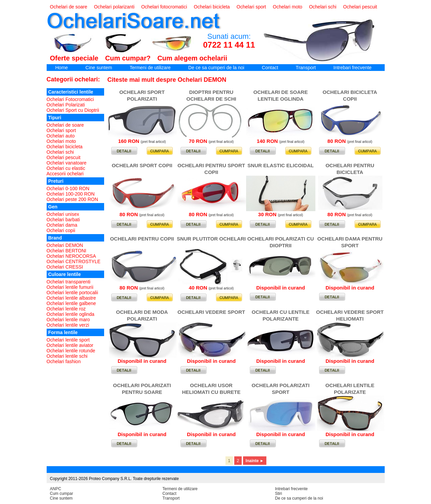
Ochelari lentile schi (67, 356)
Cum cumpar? (128, 58)
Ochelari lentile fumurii (70, 287)
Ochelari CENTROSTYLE (74, 261)
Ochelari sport (251, 7)
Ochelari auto (61, 136)
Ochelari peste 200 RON (73, 199)
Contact (270, 68)
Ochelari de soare (69, 7)
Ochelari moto (288, 7)
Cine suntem (99, 68)
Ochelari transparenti (69, 282)
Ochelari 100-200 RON (71, 194)
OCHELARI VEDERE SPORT (211, 312)
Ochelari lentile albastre (71, 298)
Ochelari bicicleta (212, 7)
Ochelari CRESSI (65, 267)
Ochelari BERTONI (67, 251)
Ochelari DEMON (65, 245)
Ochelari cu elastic (66, 168)
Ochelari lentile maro (68, 320)
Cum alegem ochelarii (192, 58)
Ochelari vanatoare (67, 163)
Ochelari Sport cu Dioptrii (73, 110)
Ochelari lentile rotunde (71, 351)
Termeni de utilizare (150, 68)
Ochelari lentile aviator (70, 345)
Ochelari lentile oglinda (71, 314)
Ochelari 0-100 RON (68, 188)
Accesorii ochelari (65, 174)
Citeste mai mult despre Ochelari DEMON (167, 80)
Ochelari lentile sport (68, 340)
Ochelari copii (61, 230)
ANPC (56, 489)
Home (62, 68)
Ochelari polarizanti (114, 7)
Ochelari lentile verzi (68, 325)
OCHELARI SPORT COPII (142, 165)
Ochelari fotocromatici (164, 7)
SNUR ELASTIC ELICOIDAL (281, 165)
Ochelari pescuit (360, 7)
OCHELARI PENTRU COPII (142, 239)
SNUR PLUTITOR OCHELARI (211, 239)
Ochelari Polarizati (66, 105)
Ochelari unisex (63, 214)
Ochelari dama (62, 225)
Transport (306, 68)
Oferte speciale (74, 58)
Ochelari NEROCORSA (71, 256)
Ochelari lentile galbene (71, 303)
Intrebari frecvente (352, 68)
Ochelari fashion (64, 361)
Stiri (279, 494)
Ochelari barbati (63, 220)
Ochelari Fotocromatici (70, 99)
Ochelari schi (323, 7)
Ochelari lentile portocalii (73, 293)
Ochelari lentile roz (66, 309)
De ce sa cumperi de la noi (216, 68)
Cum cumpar (62, 494)
